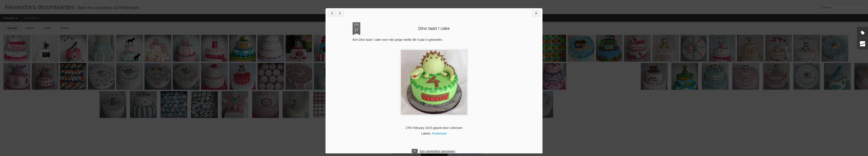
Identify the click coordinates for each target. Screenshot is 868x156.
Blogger (455, 154)
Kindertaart (439, 133)
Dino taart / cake (434, 28)
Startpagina (31, 18)
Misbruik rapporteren (471, 154)
